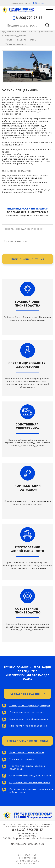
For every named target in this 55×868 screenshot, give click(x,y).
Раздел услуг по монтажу (27, 741)
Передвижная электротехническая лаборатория (31, 791)
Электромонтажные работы (27, 752)
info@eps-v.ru (38, 3)
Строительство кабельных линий (30, 782)
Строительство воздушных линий (30, 776)
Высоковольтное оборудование (29, 719)
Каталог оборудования (27, 694)
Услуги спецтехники (22, 759)
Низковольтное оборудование (28, 726)
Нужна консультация (28, 259)
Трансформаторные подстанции (30, 705)
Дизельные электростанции (27, 712)
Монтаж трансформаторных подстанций (27, 767)
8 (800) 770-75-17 (29, 18)
